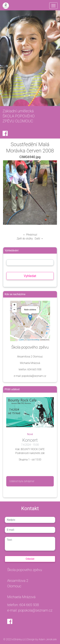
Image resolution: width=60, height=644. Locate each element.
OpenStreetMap (33, 340)
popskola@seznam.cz (35, 610)
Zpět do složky (25, 239)
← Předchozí (30, 235)
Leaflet (21, 340)
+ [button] (14, 305)
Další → (39, 239)
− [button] (14, 310)
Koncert (30, 440)
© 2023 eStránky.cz (14, 639)
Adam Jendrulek (47, 639)
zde (43, 453)
